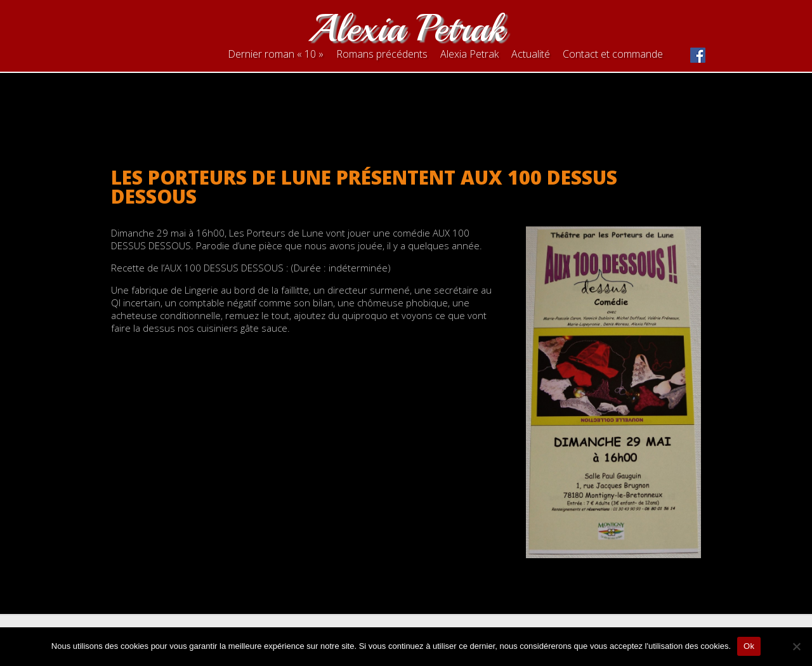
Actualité (531, 54)
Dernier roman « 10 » (276, 54)
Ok (749, 646)
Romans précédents (382, 54)
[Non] (796, 646)
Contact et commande (613, 54)
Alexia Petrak (406, 28)
